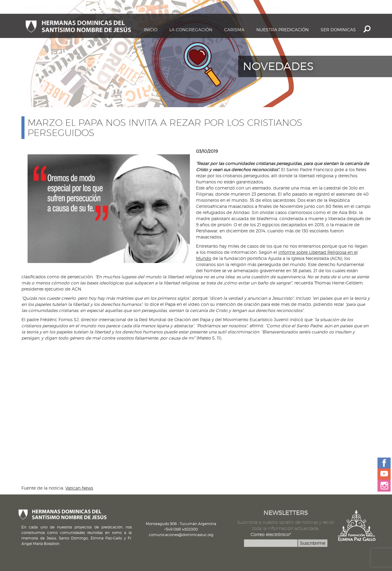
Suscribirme (313, 543)
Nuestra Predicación (283, 30)
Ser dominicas (338, 30)
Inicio (151, 30)
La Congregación (191, 30)
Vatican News (79, 488)
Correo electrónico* (271, 534)
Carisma (234, 30)
